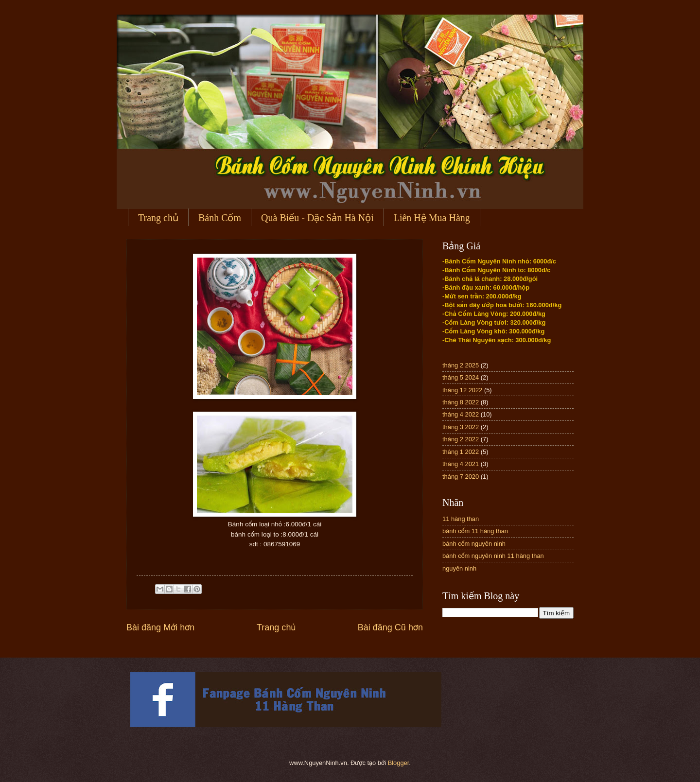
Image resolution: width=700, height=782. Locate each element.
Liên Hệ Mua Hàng (432, 218)
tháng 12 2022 (462, 390)
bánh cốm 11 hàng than (475, 531)
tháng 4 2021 (461, 464)
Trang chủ (158, 218)
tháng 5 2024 (461, 377)
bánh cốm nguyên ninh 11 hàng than (493, 556)
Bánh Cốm (220, 218)
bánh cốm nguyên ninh (474, 544)
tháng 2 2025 (461, 365)
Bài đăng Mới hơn (160, 627)
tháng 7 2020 (461, 477)
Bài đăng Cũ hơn (390, 627)
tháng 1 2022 (461, 452)
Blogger (399, 763)
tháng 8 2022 (461, 402)
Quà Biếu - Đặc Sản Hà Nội (317, 218)
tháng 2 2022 (461, 439)
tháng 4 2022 (461, 414)
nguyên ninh (459, 568)
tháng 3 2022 (461, 427)
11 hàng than (461, 519)
